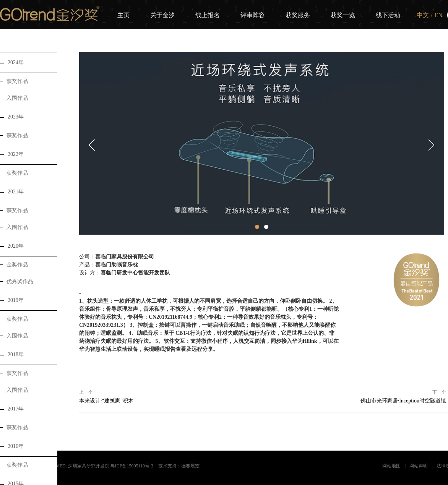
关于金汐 (162, 15)
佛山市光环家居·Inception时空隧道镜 (403, 401)
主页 (123, 15)
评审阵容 (253, 15)
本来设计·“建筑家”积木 (106, 401)
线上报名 (208, 15)
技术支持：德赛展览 (179, 466)
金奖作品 (14, 265)
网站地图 (391, 466)
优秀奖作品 (17, 281)
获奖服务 (298, 15)
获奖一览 (343, 15)
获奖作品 (14, 81)
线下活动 (388, 15)
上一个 (86, 392)
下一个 (439, 392)
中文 (423, 15)
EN (438, 15)
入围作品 (14, 98)
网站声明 (419, 466)
